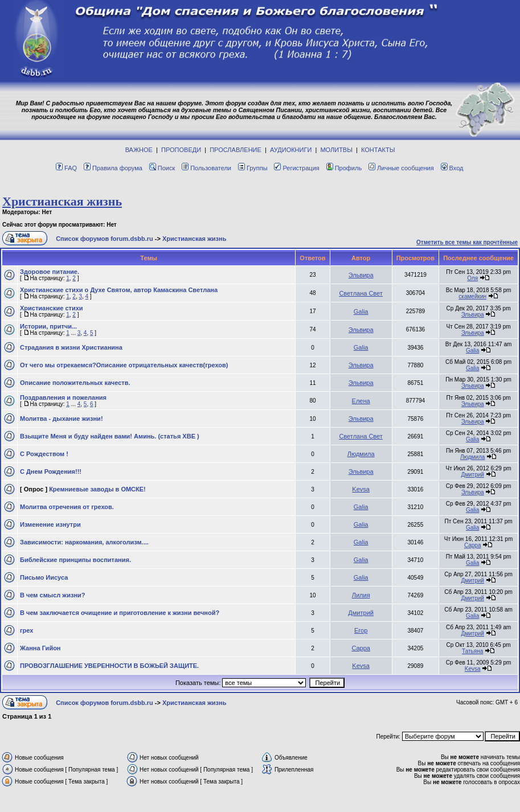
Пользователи (206, 168)
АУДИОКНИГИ (291, 150)
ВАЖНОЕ (139, 150)
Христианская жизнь (62, 201)
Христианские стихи (52, 308)
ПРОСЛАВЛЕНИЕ (236, 150)
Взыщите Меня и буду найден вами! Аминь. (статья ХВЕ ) (110, 436)
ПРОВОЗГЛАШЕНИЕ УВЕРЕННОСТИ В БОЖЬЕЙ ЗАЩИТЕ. (109, 666)
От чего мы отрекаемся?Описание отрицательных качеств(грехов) (124, 365)
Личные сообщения (401, 168)
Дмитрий (472, 475)
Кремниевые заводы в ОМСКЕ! (97, 489)
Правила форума (113, 168)
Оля (472, 278)
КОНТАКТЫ (378, 150)
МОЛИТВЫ (336, 150)
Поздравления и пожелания (63, 397)
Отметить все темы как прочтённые (467, 242)
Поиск (162, 168)
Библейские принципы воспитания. (75, 560)
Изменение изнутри (50, 524)
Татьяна (472, 651)
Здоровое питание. (50, 272)
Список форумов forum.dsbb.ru (105, 239)
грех (26, 630)
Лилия (361, 595)
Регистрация (296, 168)
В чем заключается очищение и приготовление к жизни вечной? (120, 613)
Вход (452, 168)
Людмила (361, 454)
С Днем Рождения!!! (51, 471)
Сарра (473, 545)
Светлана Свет (361, 293)
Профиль (344, 168)
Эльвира (361, 275)
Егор (361, 630)
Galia (361, 311)
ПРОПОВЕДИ (181, 150)
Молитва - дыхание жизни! (62, 419)
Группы (253, 168)
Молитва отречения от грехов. (67, 507)
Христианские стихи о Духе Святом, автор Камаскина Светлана (119, 290)
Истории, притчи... (48, 326)
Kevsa (361, 489)
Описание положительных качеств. (75, 383)
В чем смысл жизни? (53, 595)
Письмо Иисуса (44, 577)
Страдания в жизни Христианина (71, 347)
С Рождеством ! (44, 454)
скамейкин (472, 296)
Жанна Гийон (40, 648)
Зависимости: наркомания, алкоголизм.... (84, 542)
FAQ (66, 168)
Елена (361, 401)
